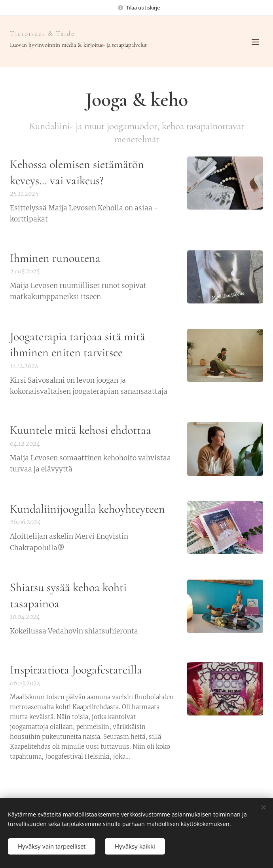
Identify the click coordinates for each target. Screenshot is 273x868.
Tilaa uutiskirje (143, 8)
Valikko (255, 42)
